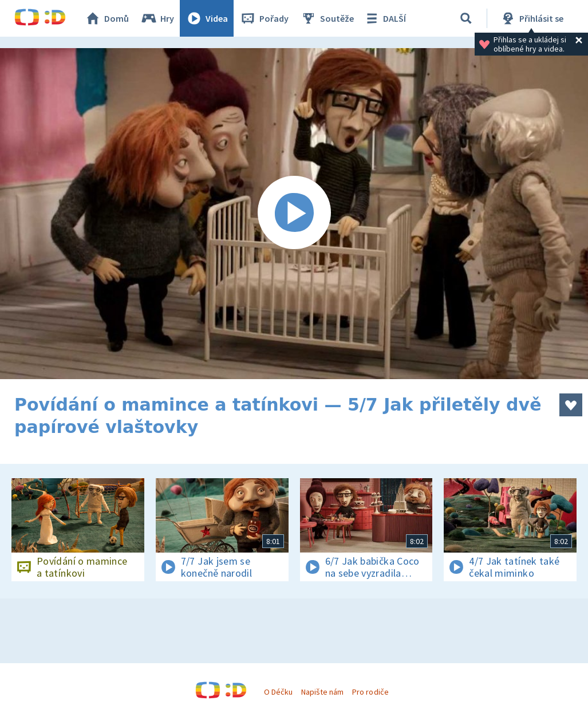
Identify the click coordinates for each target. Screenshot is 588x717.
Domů (106, 18)
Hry (157, 18)
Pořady (264, 18)
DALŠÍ (384, 18)
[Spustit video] (294, 214)
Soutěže (327, 18)
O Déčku (278, 692)
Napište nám (322, 692)
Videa (207, 18)
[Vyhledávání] (466, 18)
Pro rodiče (370, 692)
